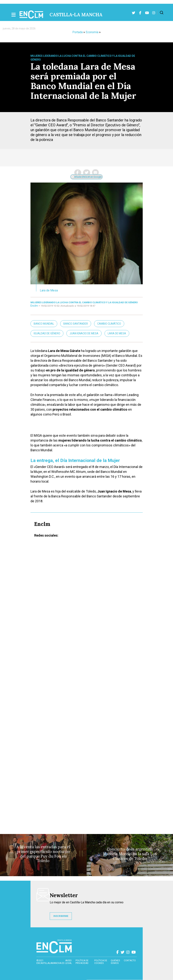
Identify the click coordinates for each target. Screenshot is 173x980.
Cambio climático (109, 324)
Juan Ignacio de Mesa (84, 333)
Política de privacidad (82, 962)
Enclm (34, 306)
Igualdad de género (47, 333)
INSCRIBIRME (61, 916)
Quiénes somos (115, 962)
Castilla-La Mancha (76, 15)
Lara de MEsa (117, 333)
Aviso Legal (69, 962)
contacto (130, 961)
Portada (78, 32)
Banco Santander (76, 324)
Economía (92, 32)
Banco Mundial (44, 324)
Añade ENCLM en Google (86, 177)
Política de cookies (101, 962)
